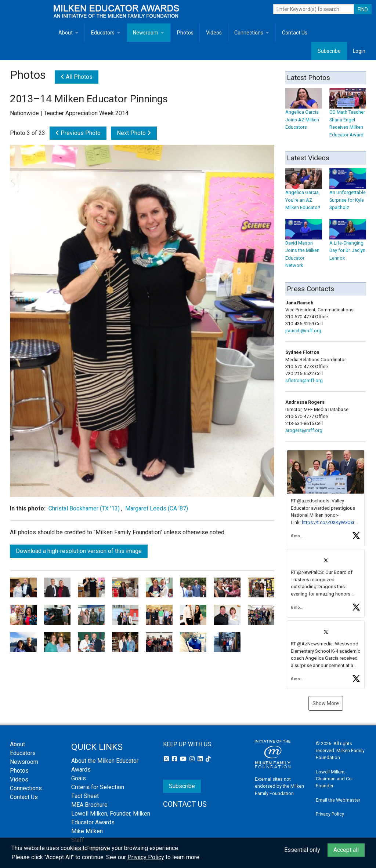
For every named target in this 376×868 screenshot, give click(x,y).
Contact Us (295, 33)
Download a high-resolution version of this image (79, 551)
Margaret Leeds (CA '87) (157, 508)
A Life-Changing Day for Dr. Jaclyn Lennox (348, 243)
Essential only (302, 850)
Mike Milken (87, 831)
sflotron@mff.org (304, 380)
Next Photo (134, 133)
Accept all (346, 850)
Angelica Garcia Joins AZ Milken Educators (304, 112)
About (66, 33)
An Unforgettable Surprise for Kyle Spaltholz (348, 193)
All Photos (77, 77)
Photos (185, 33)
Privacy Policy (330, 814)
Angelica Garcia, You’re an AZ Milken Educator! (304, 193)
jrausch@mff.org (303, 331)
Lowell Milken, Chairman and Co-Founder (335, 779)
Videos (214, 33)
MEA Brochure (89, 805)
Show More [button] (326, 703)
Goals (79, 778)
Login (359, 51)
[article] (326, 498)
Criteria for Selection (98, 787)
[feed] (326, 569)
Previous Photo (78, 133)
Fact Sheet (85, 796)
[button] (326, 498)
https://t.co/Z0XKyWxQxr (328, 522)
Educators (103, 33)
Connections (249, 33)
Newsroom (146, 33)
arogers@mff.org (304, 430)
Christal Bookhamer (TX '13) (84, 508)
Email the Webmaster (338, 800)
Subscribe (329, 51)
